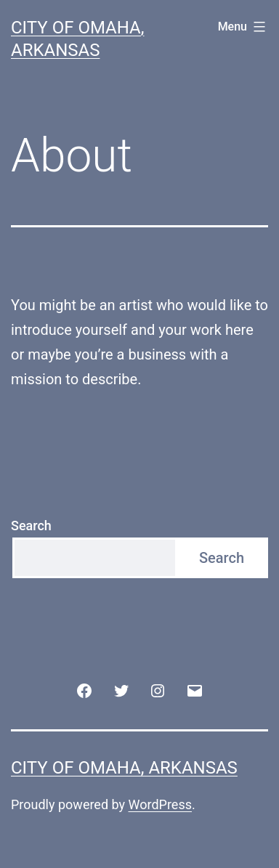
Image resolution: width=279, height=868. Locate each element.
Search (31, 526)
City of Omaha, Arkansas (124, 768)
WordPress (160, 804)
